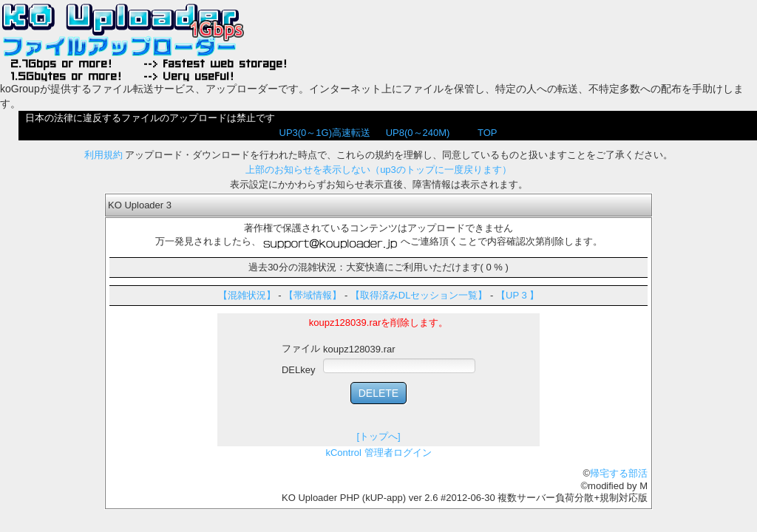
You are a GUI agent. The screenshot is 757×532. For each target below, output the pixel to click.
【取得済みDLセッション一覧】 (419, 295)
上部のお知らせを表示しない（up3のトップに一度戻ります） (378, 170)
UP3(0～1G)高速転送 (325, 133)
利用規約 (103, 155)
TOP (488, 133)
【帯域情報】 (313, 295)
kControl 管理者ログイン (378, 453)
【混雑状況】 (247, 295)
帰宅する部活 (619, 473)
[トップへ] (378, 436)
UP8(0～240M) (418, 133)
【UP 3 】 (517, 295)
